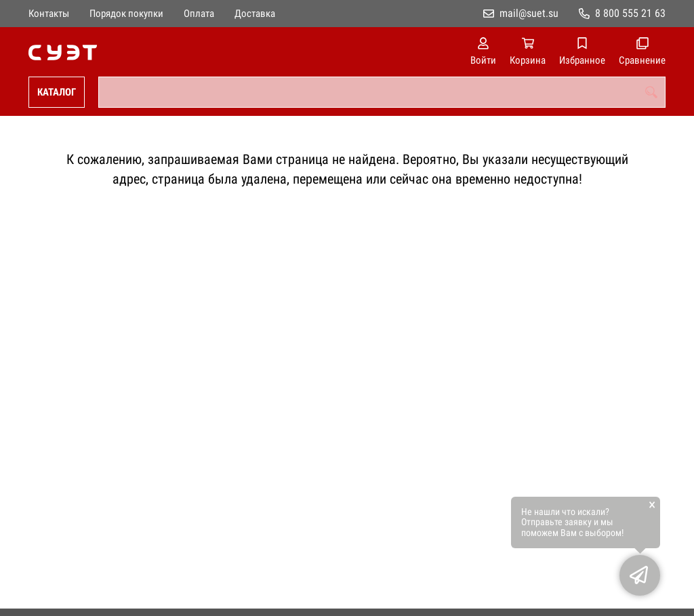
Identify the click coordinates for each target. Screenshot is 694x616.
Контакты (49, 14)
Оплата (199, 14)
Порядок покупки (126, 14)
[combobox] (382, 92)
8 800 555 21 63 (630, 13)
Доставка (255, 14)
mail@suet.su (529, 13)
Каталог (57, 92)
